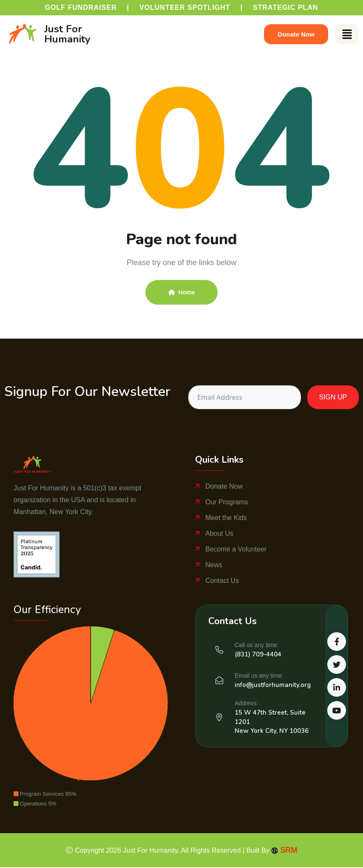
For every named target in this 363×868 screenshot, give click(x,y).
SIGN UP (333, 397)
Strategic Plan (285, 7)
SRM (284, 850)
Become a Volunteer (236, 549)
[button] (347, 34)
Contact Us (222, 581)
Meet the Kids (226, 518)
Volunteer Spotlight (185, 7)
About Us (219, 533)
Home (182, 292)
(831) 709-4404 (258, 654)
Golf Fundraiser (81, 7)
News (214, 565)
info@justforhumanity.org (273, 685)
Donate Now (224, 486)
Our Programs (227, 502)
